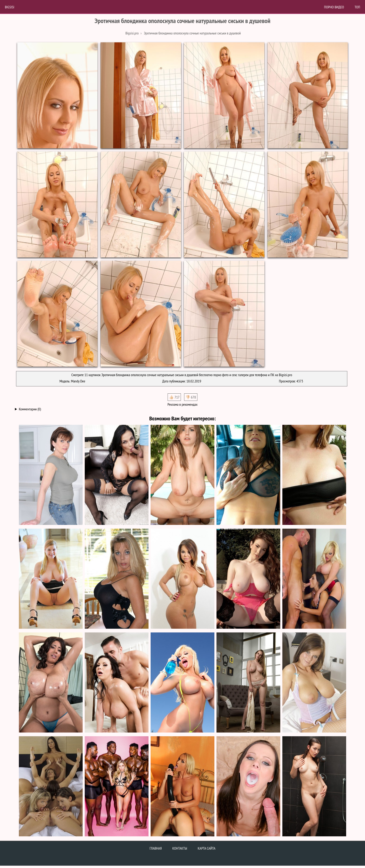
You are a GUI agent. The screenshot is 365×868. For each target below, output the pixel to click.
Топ (357, 7)
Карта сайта (206, 848)
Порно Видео (334, 7)
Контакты (180, 848)
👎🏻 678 (191, 397)
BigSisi (10, 7)
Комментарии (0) (30, 409)
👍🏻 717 (174, 397)
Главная (156, 848)
